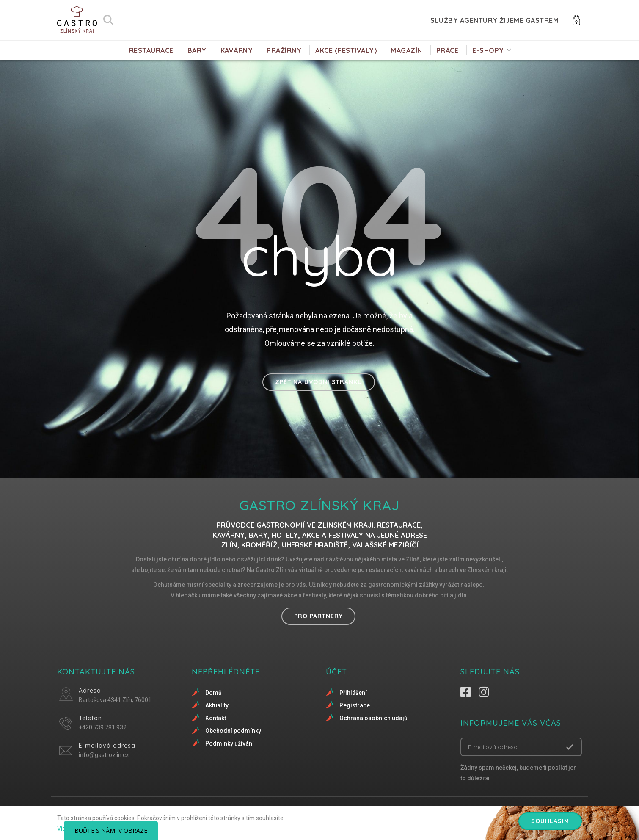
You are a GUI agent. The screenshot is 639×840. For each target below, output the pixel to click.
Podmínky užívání (230, 743)
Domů (213, 693)
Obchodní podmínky (233, 731)
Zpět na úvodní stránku (319, 382)
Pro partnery (318, 616)
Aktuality (217, 705)
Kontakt (216, 718)
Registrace (355, 705)
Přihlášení (353, 693)
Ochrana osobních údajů (373, 718)
